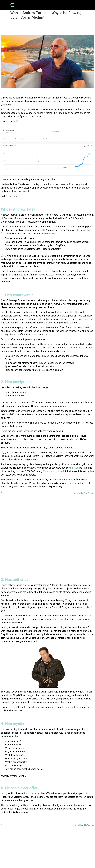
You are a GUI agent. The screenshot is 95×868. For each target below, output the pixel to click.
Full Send (75, 468)
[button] (57, 5)
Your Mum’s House (53, 471)
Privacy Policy (19, 859)
